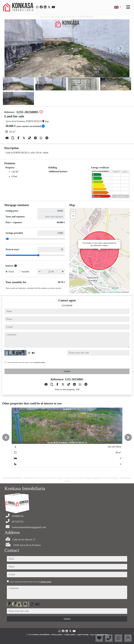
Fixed (11, 272)
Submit (67, 371)
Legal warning (83, 634)
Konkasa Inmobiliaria (41, 634)
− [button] (73, 216)
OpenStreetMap (114, 292)
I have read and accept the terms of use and (26, 362)
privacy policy (41, 362)
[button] (6, 437)
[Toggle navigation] (128, 7)
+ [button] (73, 212)
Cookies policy (70, 634)
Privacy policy (57, 634)
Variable (25, 272)
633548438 (67, 306)
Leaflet (103, 292)
